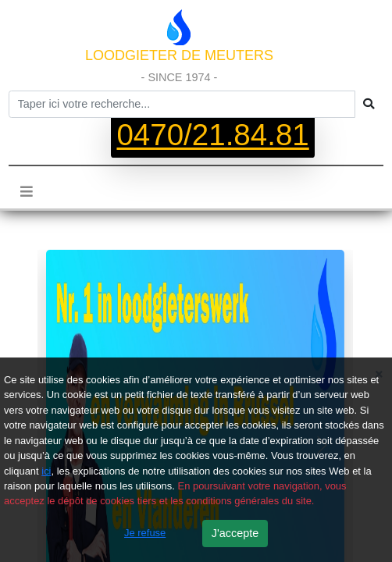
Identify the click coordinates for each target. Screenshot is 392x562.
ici (46, 471)
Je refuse (145, 533)
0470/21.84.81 (212, 135)
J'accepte (235, 533)
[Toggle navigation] (27, 191)
